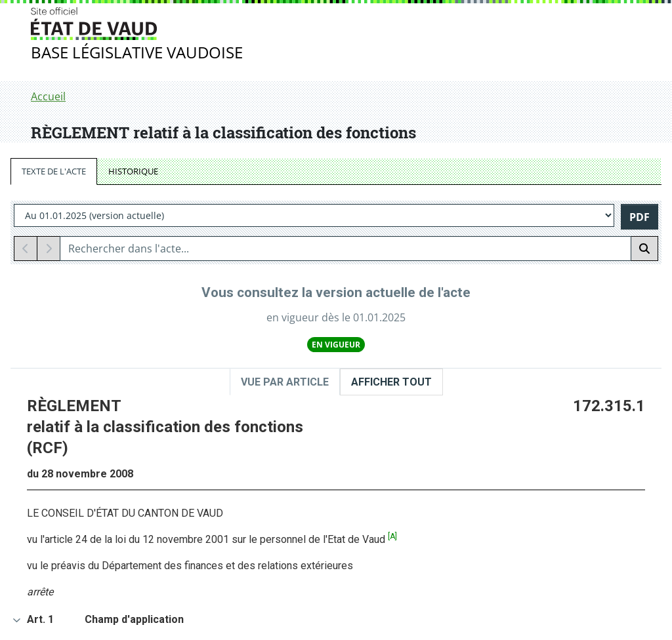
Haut (623, 493)
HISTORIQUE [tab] (133, 171)
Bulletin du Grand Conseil (114, 548)
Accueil (48, 96)
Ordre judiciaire (89, 579)
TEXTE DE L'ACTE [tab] (54, 171)
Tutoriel (396, 565)
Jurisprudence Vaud (99, 563)
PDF (640, 217)
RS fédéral (238, 565)
